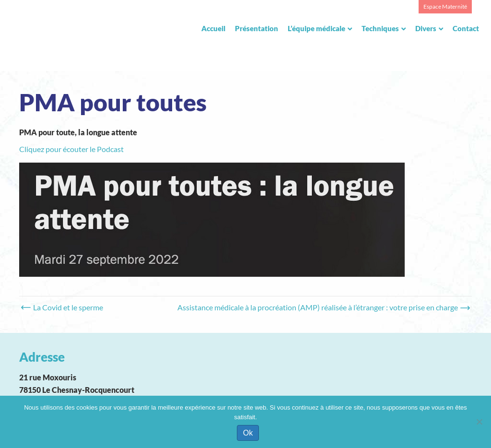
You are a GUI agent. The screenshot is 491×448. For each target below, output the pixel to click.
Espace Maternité (445, 6)
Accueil (213, 28)
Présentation (257, 28)
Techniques (380, 28)
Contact (466, 28)
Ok (248, 433)
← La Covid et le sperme (64, 307)
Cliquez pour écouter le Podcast (71, 149)
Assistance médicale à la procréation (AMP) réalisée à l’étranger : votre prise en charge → (322, 307)
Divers (426, 28)
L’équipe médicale (316, 28)
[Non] (479, 422)
